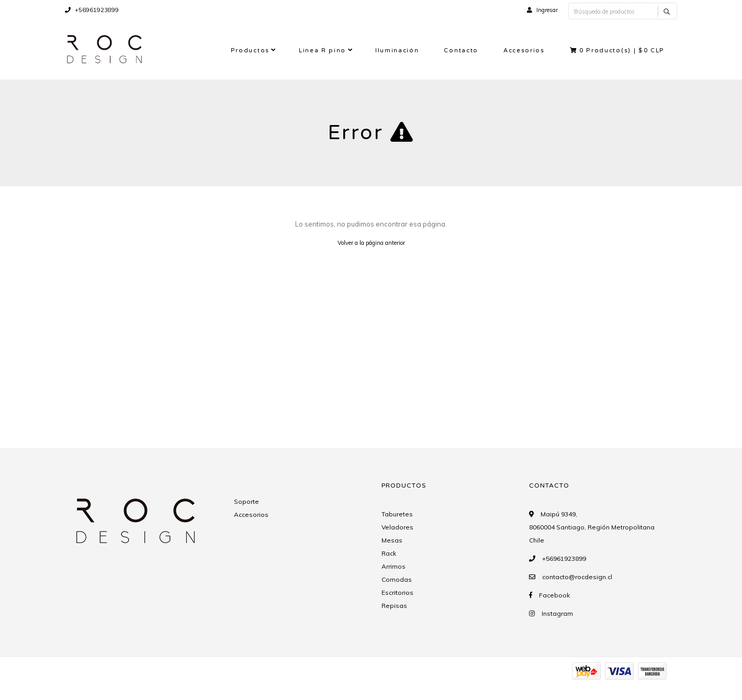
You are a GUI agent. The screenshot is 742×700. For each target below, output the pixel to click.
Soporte (246, 501)
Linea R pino (322, 50)
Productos (250, 50)
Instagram (557, 613)
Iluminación (397, 50)
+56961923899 (92, 10)
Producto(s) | (617, 50)
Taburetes (397, 514)
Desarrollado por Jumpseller (174, 683)
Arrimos (394, 566)
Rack (389, 553)
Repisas (394, 606)
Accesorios (524, 50)
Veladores (397, 527)
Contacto (461, 50)
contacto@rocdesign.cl (577, 577)
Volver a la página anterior (371, 243)
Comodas (397, 579)
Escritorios (397, 592)
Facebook (554, 595)
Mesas (392, 540)
